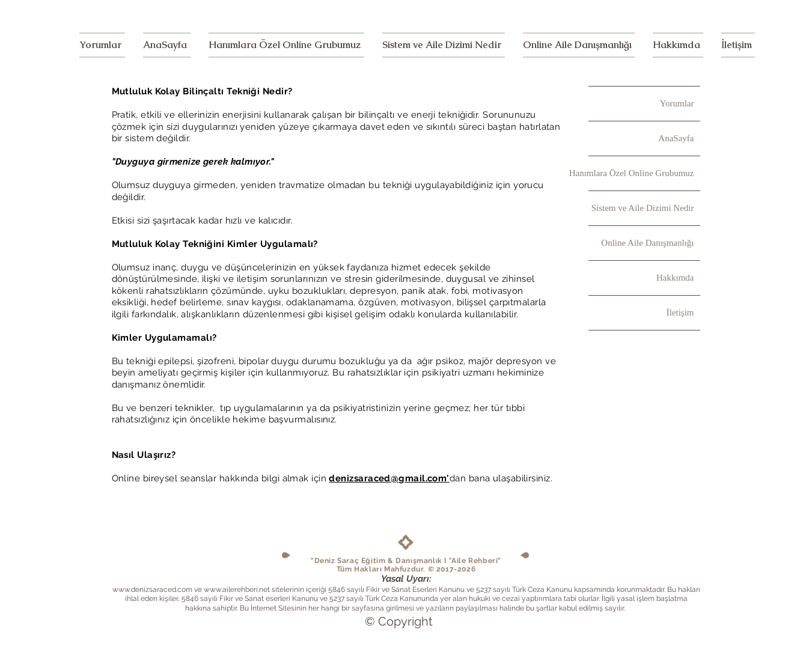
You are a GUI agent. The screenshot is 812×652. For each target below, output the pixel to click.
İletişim (680, 312)
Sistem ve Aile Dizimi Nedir (643, 208)
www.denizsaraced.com (152, 590)
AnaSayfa (676, 138)
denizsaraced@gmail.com (388, 478)
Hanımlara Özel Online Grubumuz (641, 173)
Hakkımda (675, 278)
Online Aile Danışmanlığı (647, 243)
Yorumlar (677, 103)
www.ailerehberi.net (237, 590)
